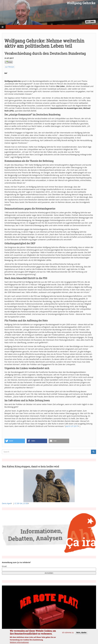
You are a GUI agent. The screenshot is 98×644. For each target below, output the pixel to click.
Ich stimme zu (68, 634)
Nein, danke (81, 634)
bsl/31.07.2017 (73, 426)
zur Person (10, 67)
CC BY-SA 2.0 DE (22, 503)
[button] (15, 441)
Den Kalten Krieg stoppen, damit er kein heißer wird (30, 466)
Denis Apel (7, 503)
